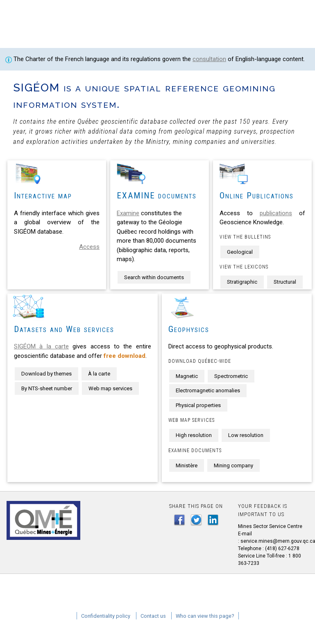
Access (89, 247)
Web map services (110, 388)
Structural (285, 282)
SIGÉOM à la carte (41, 346)
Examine (128, 213)
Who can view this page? (205, 616)
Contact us (153, 616)
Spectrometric (231, 376)
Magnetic (187, 376)
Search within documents (154, 277)
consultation (209, 59)
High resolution (194, 435)
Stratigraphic (242, 282)
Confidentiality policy (106, 616)
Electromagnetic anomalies (208, 390)
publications (276, 213)
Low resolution (246, 435)
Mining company (233, 465)
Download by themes (46, 374)
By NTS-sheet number (47, 388)
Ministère (187, 465)
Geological (240, 252)
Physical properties (198, 405)
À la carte (99, 374)
